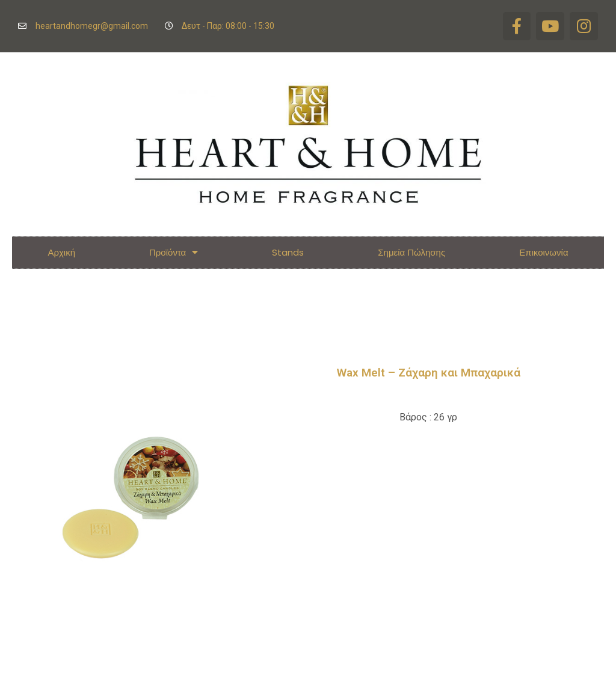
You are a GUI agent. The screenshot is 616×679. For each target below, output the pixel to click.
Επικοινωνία (544, 250)
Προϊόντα (174, 251)
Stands (288, 250)
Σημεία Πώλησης (411, 250)
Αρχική (61, 250)
